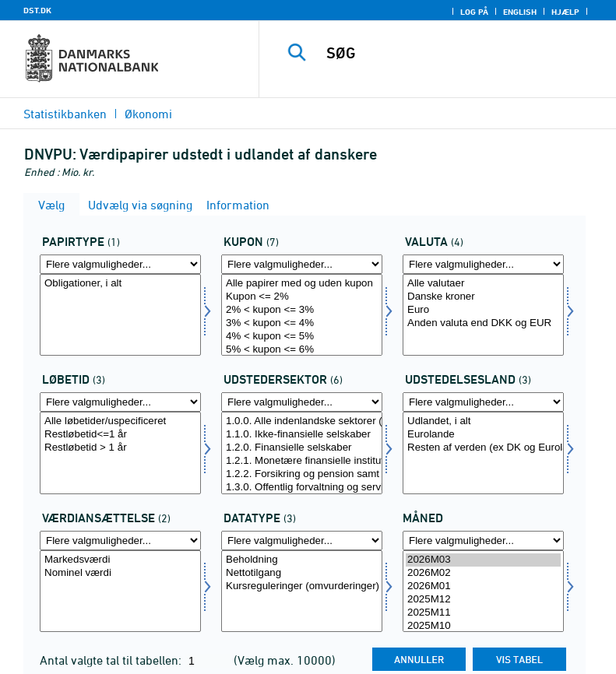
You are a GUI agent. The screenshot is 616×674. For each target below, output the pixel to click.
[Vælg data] (302, 591)
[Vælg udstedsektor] (302, 453)
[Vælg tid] (483, 591)
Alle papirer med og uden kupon (302, 284)
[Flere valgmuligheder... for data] (302, 541)
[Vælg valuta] (483, 315)
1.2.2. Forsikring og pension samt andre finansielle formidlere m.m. (302, 474)
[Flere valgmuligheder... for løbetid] (120, 402)
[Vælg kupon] (302, 315)
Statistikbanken (65, 114)
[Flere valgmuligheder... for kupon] (302, 264)
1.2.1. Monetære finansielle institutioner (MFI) (302, 461)
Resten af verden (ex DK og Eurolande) (483, 448)
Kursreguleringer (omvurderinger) (302, 586)
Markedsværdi (120, 560)
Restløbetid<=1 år (120, 435)
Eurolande (483, 435)
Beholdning (302, 560)
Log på (474, 12)
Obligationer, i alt (120, 284)
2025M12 (483, 600)
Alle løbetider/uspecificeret (120, 421)
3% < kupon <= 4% (302, 323)
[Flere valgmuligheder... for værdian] (120, 541)
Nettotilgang (302, 573)
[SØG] (461, 53)
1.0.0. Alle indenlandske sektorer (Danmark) (302, 421)
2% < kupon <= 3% (302, 310)
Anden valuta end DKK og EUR (483, 323)
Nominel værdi (120, 573)
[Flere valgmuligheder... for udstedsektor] (302, 402)
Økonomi (148, 114)
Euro (483, 310)
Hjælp (565, 12)
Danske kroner (483, 297)
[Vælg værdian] (120, 591)
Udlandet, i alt (483, 421)
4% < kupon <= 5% (302, 337)
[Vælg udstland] (483, 453)
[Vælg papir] (120, 315)
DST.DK (37, 10)
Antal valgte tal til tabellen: (112, 660)
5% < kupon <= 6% (302, 350)
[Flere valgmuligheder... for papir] (120, 264)
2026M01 (483, 586)
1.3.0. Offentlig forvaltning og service (302, 488)
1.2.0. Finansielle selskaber (302, 448)
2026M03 (483, 560)
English (520, 12)
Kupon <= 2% (302, 297)
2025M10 (483, 626)
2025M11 (483, 613)
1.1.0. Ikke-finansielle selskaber (302, 435)
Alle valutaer (483, 284)
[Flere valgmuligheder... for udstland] (483, 402)
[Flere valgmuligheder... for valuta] (483, 264)
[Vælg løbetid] (120, 453)
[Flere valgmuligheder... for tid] (483, 541)
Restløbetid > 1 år (120, 448)
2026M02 (483, 573)
